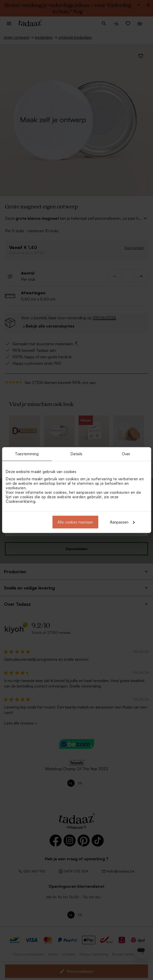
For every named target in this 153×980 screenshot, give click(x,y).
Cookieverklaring (21, 501)
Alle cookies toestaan (75, 522)
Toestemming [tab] (27, 454)
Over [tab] (126, 454)
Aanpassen (122, 522)
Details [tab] (76, 454)
